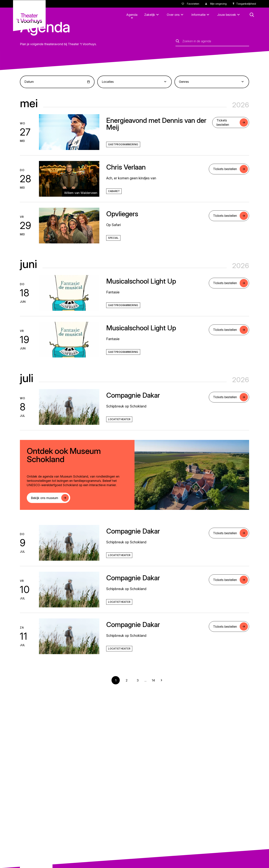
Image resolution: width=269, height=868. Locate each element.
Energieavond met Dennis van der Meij (156, 124)
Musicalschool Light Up (141, 281)
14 (153, 680)
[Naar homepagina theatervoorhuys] (29, 16)
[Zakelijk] (152, 15)
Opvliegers (122, 214)
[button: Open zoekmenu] (252, 15)
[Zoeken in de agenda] (216, 41)
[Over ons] (176, 15)
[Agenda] (132, 15)
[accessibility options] (244, 4)
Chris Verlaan (126, 167)
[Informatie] (201, 15)
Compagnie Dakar (133, 395)
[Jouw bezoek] (229, 15)
